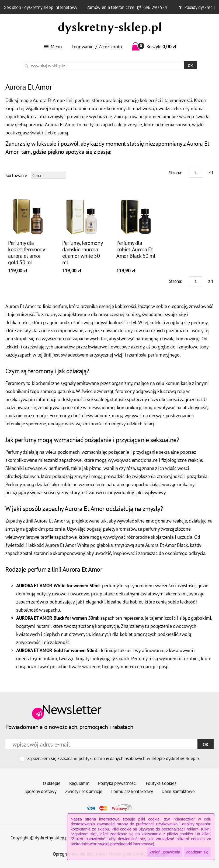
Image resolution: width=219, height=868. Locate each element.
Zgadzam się (197, 852)
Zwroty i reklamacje (84, 791)
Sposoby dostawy (41, 791)
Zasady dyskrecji (200, 7)
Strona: (175, 173)
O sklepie (52, 783)
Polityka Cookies (161, 783)
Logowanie (83, 47)
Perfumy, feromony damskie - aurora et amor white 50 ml (82, 253)
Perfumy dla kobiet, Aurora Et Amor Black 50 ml (136, 249)
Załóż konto (110, 47)
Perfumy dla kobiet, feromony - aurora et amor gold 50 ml (27, 253)
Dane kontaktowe (178, 791)
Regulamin (79, 783)
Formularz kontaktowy (132, 791)
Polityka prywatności (117, 783)
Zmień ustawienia (165, 852)
